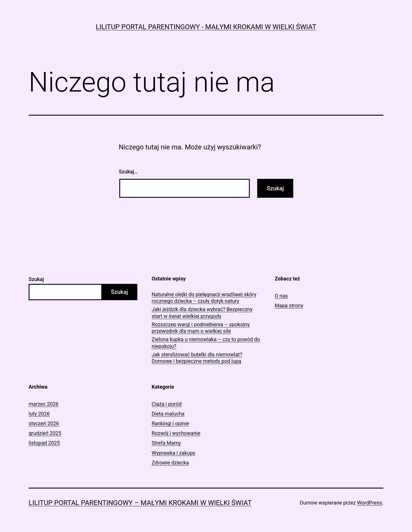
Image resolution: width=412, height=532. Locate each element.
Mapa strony (289, 305)
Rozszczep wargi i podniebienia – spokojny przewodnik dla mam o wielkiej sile (201, 328)
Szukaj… (128, 172)
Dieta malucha (168, 414)
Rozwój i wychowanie (176, 433)
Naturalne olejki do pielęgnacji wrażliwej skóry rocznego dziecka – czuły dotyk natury (204, 298)
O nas (281, 296)
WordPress (370, 503)
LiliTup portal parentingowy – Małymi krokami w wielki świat (140, 503)
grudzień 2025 (45, 433)
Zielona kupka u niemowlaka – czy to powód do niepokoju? (206, 343)
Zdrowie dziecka (170, 463)
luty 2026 (39, 414)
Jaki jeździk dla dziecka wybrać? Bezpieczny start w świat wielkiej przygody (202, 313)
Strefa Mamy (166, 443)
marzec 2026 (43, 404)
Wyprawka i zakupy (173, 453)
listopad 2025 (44, 443)
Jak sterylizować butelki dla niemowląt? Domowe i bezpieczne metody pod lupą (197, 358)
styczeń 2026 (44, 423)
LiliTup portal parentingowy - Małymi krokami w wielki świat (206, 27)
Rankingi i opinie (170, 423)
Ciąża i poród (167, 404)
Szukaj (36, 279)
